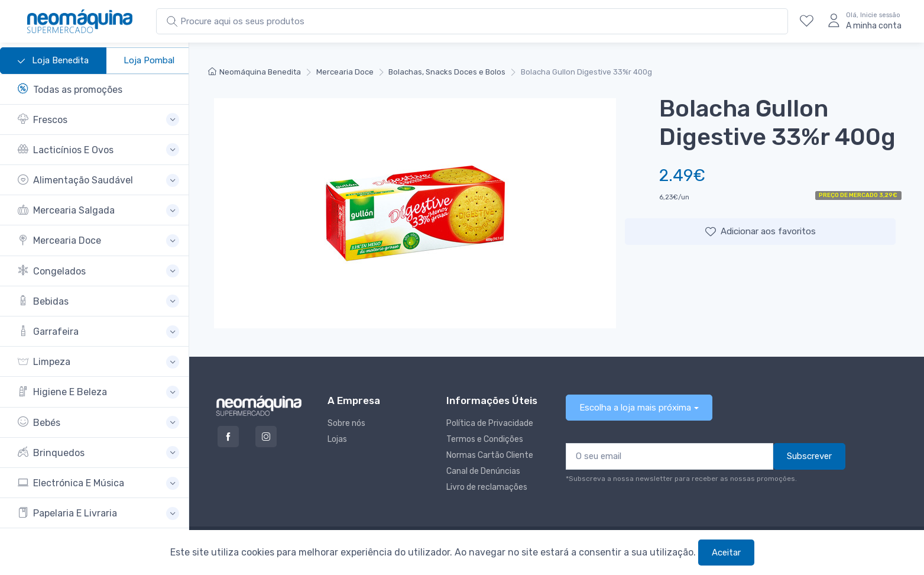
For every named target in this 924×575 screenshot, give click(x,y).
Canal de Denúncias (483, 471)
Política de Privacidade (490, 423)
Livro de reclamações (487, 487)
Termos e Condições (485, 439)
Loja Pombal (149, 60)
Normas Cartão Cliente (490, 455)
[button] (98, 120)
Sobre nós (346, 423)
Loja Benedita (53, 61)
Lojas (337, 439)
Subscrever (809, 456)
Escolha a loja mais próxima (635, 408)
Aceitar (726, 553)
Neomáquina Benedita (254, 72)
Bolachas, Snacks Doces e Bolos (447, 72)
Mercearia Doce (345, 72)
